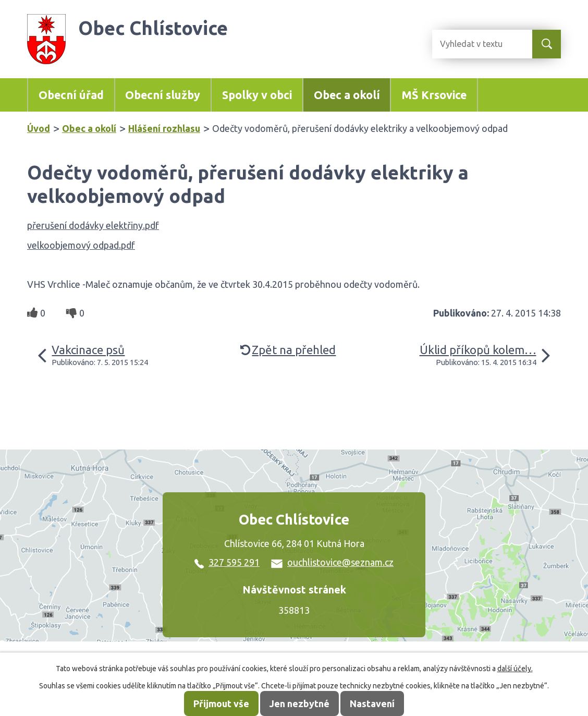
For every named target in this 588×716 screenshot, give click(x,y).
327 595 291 (227, 562)
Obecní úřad (71, 95)
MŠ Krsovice (434, 95)
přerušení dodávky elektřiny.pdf (93, 225)
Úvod (39, 128)
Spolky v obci (257, 95)
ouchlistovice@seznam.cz (332, 562)
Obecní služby (163, 95)
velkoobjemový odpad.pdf (81, 245)
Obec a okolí (347, 95)
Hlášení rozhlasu (164, 128)
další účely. (515, 669)
